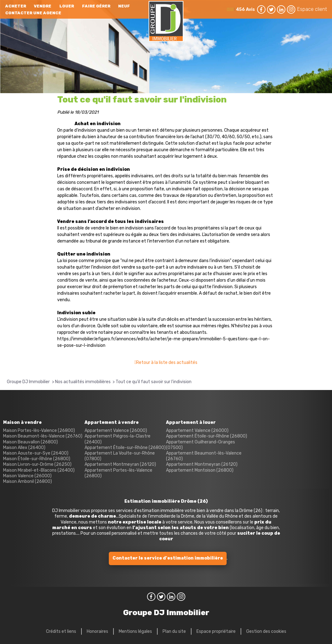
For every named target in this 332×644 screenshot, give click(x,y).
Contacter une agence (33, 13)
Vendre (43, 6)
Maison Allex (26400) (24, 448)
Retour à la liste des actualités (167, 363)
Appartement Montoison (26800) (200, 470)
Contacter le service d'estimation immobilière (168, 558)
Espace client (312, 9)
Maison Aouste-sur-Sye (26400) (36, 453)
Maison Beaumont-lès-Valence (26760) (43, 436)
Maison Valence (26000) (27, 476)
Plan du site (174, 631)
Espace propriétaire (216, 631)
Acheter (16, 6)
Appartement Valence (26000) (116, 431)
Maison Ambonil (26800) (28, 481)
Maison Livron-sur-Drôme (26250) (37, 464)
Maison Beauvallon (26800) (30, 442)
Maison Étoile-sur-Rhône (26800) (37, 459)
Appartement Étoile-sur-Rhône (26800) (125, 448)
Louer (67, 6)
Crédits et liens (61, 631)
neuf (124, 6)
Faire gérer (96, 6)
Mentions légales (135, 631)
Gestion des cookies (266, 631)
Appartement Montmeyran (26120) (120, 464)
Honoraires (97, 631)
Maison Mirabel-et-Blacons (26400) (39, 470)
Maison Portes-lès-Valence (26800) (39, 431)
